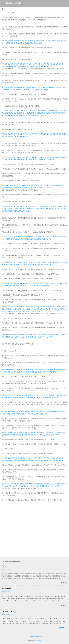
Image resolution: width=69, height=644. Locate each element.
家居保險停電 (41, 160)
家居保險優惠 (48, 66)
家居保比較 (49, 206)
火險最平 (54, 283)
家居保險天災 (34, 188)
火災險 (30, 90)
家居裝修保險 (18, 43)
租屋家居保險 (56, 335)
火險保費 (6, 90)
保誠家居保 (11, 41)
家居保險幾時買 (37, 43)
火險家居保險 (36, 111)
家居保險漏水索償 (21, 66)
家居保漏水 (42, 206)
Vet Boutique (7, 611)
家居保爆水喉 (44, 209)
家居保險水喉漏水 (16, 206)
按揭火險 (52, 87)
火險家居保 (45, 395)
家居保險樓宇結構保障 (19, 185)
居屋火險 (50, 111)
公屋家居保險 (39, 115)
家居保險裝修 (30, 115)
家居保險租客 (15, 64)
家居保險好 (16, 188)
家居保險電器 (24, 136)
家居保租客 (48, 398)
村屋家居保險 (9, 43)
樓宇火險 (25, 90)
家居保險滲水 (12, 160)
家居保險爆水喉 (50, 185)
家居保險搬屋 (24, 188)
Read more (63, 583)
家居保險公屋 (27, 157)
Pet (3, 566)
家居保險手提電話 (9, 66)
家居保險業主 (6, 206)
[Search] (66, 4)
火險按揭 (28, 111)
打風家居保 (11, 211)
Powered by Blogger (35, 637)
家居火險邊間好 (7, 87)
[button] (66, 10)
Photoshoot (6, 589)
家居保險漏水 (56, 41)
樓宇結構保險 (43, 90)
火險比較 (58, 87)
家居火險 (12, 90)
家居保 (35, 206)
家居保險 (4, 41)
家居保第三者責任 (18, 209)
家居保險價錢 (16, 87)
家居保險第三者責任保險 (35, 66)
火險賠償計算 (57, 111)
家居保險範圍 (27, 43)
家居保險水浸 (31, 185)
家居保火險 (28, 209)
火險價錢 (19, 90)
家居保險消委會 (28, 206)
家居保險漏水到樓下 (49, 64)
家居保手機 (62, 209)
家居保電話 (8, 209)
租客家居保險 (6, 64)
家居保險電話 (59, 157)
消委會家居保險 (50, 370)
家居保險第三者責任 (26, 64)
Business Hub (13, 3)
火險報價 (46, 87)
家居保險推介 (35, 87)
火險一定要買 (21, 111)
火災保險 (36, 90)
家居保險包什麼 (27, 41)
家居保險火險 (52, 307)
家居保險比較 (36, 41)
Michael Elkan (39, 640)
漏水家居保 (27, 211)
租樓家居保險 (21, 160)
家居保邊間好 (37, 64)
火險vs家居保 (53, 209)
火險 (41, 87)
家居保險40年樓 (7, 185)
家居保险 (18, 41)
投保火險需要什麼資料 (9, 111)
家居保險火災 (50, 160)
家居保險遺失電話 (44, 188)
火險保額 (44, 111)
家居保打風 (19, 211)
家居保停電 (36, 209)
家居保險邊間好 (46, 41)
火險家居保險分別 (47, 134)
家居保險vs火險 (31, 160)
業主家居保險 (26, 87)
